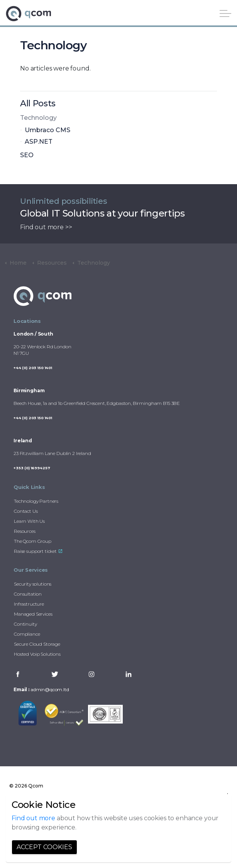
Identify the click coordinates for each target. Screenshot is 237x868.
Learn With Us (29, 521)
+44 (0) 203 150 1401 (33, 368)
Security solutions (33, 584)
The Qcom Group (33, 541)
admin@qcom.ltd (50, 689)
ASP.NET (39, 142)
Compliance (27, 634)
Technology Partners (36, 501)
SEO (27, 155)
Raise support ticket (38, 551)
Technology (38, 118)
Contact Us (26, 511)
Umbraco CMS (47, 130)
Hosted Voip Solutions (37, 654)
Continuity (25, 624)
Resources (25, 531)
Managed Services (33, 614)
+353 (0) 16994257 (32, 468)
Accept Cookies (44, 847)
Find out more (33, 818)
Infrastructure (29, 604)
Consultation (28, 594)
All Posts (38, 103)
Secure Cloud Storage (37, 644)
